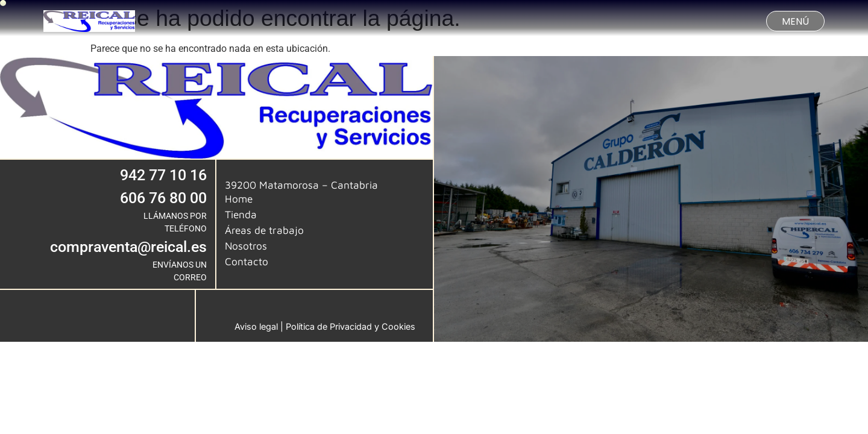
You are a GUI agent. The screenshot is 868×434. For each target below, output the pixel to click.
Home (239, 199)
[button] (795, 21)
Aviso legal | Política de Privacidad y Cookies (325, 326)
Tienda (241, 214)
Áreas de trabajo (264, 230)
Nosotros (246, 246)
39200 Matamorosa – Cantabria (301, 185)
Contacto (247, 261)
